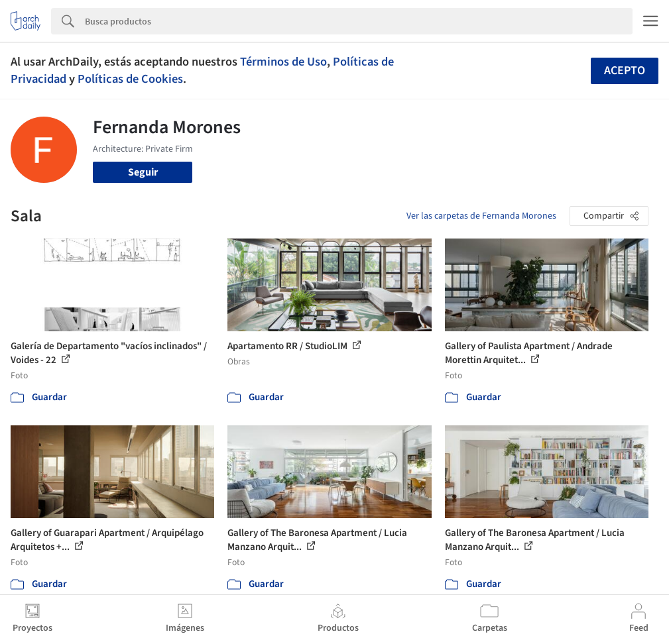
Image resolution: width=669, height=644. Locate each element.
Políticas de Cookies (130, 79)
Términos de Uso (283, 62)
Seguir (143, 172)
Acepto (625, 71)
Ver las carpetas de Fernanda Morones (481, 216)
